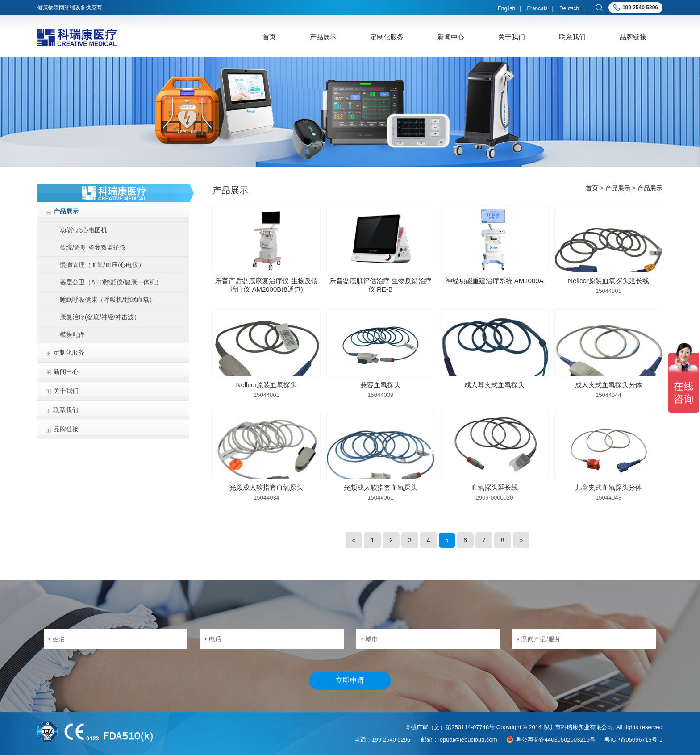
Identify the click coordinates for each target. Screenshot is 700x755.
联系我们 (572, 37)
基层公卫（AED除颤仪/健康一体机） (111, 282)
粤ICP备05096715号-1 (633, 740)
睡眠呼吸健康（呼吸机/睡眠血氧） (108, 300)
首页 (269, 37)
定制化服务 (387, 37)
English (506, 8)
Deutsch (569, 8)
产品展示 (323, 37)
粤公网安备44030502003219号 (556, 740)
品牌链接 (633, 37)
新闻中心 (451, 37)
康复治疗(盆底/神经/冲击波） (100, 317)
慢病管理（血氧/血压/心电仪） (102, 265)
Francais (537, 8)
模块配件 (72, 334)
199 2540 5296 (640, 8)
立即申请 (350, 680)
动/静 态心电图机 (83, 230)
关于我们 (512, 37)
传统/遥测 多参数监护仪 (93, 247)
